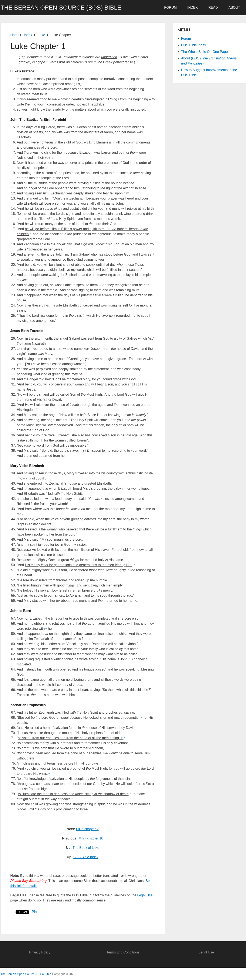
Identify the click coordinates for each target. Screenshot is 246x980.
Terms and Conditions (123, 952)
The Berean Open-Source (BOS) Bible (61, 8)
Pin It (36, 912)
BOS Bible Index (86, 857)
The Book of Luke (86, 848)
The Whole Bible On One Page (205, 52)
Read (213, 8)
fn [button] (47, 62)
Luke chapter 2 (87, 829)
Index (193, 8)
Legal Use (145, 895)
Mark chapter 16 (91, 838)
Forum (170, 8)
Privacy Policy (40, 952)
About (234, 8)
